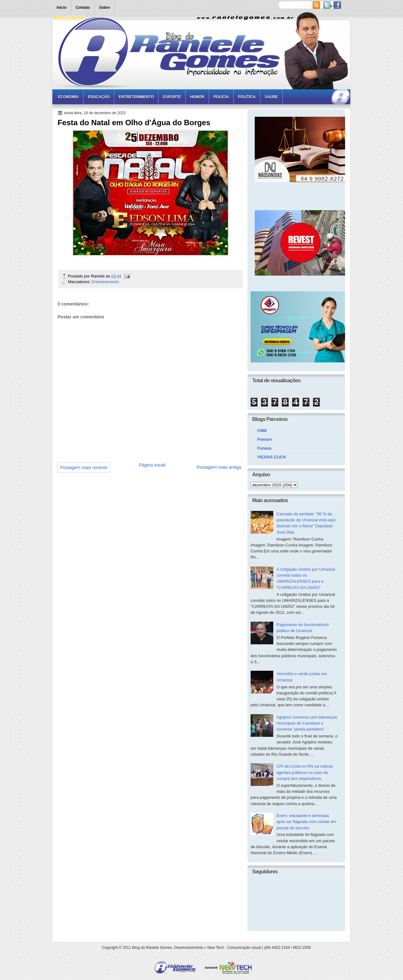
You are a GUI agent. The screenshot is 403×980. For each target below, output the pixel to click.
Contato (83, 8)
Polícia (221, 97)
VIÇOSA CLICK (272, 457)
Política (247, 97)
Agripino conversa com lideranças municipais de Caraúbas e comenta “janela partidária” (307, 723)
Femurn (265, 439)
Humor (197, 97)
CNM (262, 431)
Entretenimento (136, 97)
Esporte (172, 97)
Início (62, 8)
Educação (99, 97)
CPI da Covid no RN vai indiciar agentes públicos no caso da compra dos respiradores (305, 772)
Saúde (271, 97)
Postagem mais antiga (219, 467)
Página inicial (152, 465)
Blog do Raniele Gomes (152, 948)
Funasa (264, 448)
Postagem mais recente (84, 468)
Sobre (105, 8)
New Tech (216, 948)
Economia (68, 97)
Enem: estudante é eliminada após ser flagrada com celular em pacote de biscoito (306, 822)
